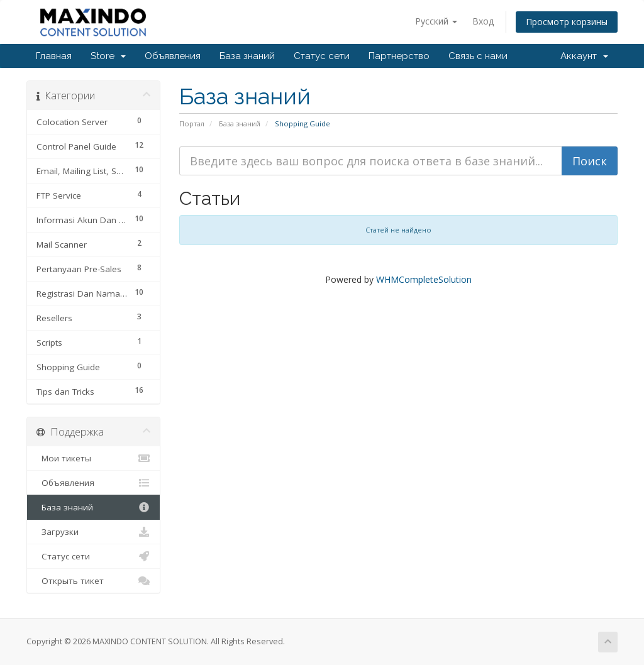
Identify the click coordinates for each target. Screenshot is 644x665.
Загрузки (93, 532)
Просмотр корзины (567, 22)
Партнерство (399, 56)
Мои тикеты (93, 458)
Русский (436, 21)
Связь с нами (478, 56)
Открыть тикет (93, 581)
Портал (192, 124)
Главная (54, 56)
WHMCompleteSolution (424, 279)
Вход (483, 21)
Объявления (173, 56)
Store (108, 56)
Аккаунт (584, 56)
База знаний (247, 56)
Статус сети (322, 56)
